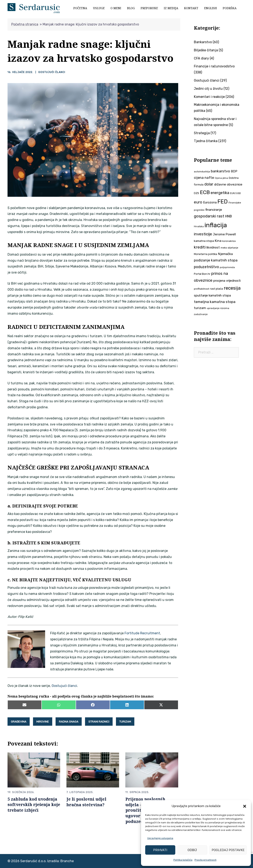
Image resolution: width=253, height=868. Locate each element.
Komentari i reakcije (209, 97)
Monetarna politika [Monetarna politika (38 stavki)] (205, 254)
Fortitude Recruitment (142, 633)
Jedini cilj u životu (208, 89)
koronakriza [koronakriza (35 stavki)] (229, 241)
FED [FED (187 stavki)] (223, 202)
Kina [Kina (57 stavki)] (218, 241)
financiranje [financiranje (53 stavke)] (214, 210)
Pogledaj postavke (228, 850)
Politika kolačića (183, 860)
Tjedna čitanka (206, 141)
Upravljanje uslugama (160, 838)
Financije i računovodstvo (214, 66)
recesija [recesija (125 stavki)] (232, 288)
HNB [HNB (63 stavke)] (228, 216)
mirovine (43, 721)
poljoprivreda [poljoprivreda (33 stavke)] (227, 267)
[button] (245, 806)
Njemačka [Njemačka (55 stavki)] (225, 254)
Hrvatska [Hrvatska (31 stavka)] (199, 226)
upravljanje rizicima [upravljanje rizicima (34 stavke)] (218, 308)
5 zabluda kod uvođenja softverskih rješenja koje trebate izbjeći (34, 804)
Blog (131, 8)
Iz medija (171, 8)
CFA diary (201, 58)
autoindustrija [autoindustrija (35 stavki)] (202, 172)
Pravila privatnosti (205, 860)
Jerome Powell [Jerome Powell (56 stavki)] (224, 234)
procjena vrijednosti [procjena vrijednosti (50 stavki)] (227, 281)
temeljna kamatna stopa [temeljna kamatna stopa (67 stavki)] (215, 302)
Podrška (230, 8)
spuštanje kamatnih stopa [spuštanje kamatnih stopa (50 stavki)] (212, 295)
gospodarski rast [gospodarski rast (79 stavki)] (209, 216)
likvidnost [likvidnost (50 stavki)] (213, 247)
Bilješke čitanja (206, 50)
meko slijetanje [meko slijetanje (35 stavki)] (229, 248)
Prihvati (160, 850)
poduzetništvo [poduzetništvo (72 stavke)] (206, 267)
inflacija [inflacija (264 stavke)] (216, 225)
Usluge (99, 8)
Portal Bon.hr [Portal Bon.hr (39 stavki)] (202, 274)
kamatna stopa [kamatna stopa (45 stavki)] (204, 241)
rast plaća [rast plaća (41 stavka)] (216, 289)
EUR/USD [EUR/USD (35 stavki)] (235, 193)
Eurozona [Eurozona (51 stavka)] (210, 202)
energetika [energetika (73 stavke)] (220, 193)
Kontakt (191, 8)
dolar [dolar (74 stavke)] (209, 184)
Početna (80, 8)
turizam (125, 721)
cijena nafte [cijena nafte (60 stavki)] (204, 178)
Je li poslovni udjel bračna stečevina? (86, 801)
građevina (19, 721)
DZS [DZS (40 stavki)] (196, 193)
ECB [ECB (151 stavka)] (205, 192)
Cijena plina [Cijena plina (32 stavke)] (221, 178)
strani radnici (99, 721)
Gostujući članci (52, 72)
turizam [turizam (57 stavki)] (200, 308)
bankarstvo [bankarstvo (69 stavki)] (220, 171)
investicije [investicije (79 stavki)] (203, 234)
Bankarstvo (203, 42)
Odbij (192, 850)
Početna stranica (25, 24)
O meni (116, 8)
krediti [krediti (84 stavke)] (200, 247)
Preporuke (149, 8)
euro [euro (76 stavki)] (198, 202)
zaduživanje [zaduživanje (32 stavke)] (201, 314)
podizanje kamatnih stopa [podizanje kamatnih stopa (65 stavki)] (216, 260)
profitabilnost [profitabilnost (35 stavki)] (202, 289)
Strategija (202, 133)
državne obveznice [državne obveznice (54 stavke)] (228, 184)
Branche (67, 861)
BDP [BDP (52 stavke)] (234, 171)
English (210, 8)
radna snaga (69, 721)
